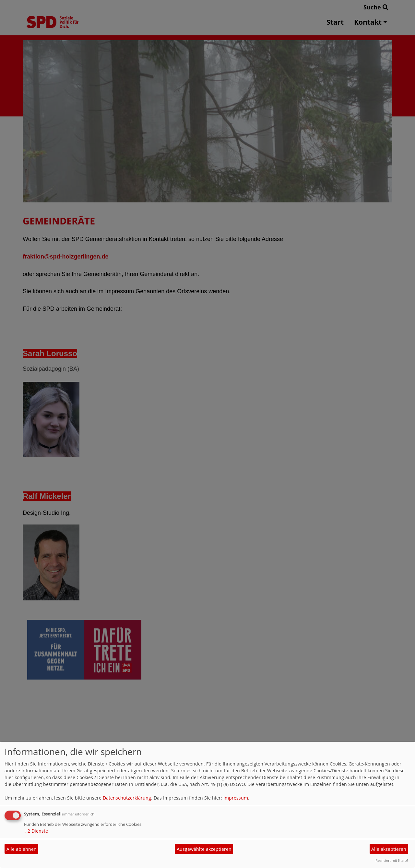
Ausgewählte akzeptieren (204, 849)
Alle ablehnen (22, 849)
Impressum (236, 798)
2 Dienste (36, 831)
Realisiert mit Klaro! (392, 860)
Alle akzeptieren (389, 849)
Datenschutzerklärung (127, 798)
